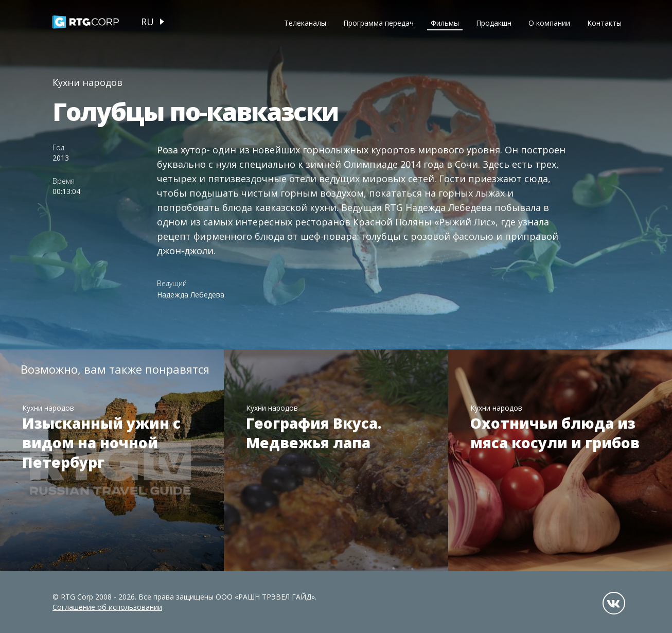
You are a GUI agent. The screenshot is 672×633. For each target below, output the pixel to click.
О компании (549, 23)
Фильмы (445, 23)
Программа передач (378, 23)
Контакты (604, 23)
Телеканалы (305, 23)
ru (147, 22)
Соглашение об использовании (107, 607)
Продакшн (494, 23)
